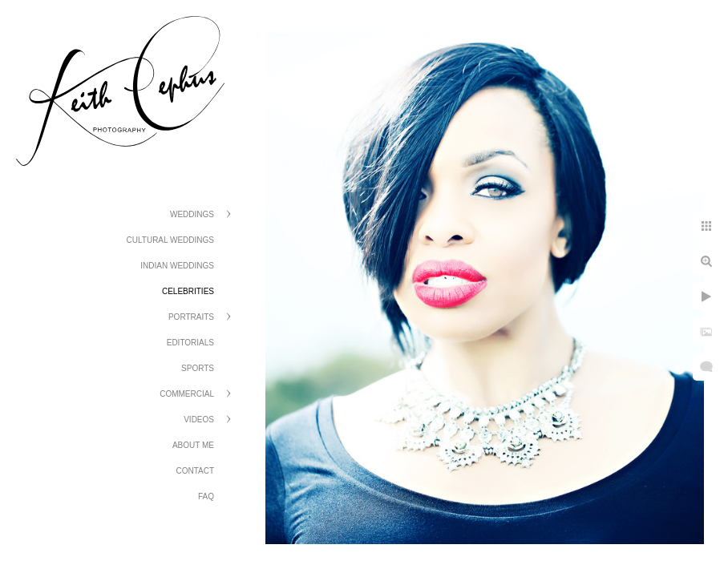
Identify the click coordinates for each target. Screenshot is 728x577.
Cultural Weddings (170, 240)
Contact (195, 471)
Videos (199, 420)
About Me (193, 445)
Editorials (190, 343)
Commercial (187, 394)
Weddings (192, 214)
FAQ (206, 496)
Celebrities (188, 291)
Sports (198, 368)
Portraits (191, 317)
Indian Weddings (177, 266)
